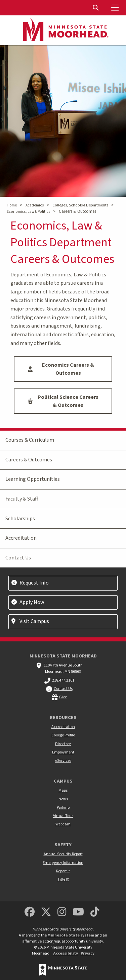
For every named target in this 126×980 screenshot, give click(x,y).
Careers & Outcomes (29, 460)
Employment (63, 752)
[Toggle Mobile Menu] (116, 8)
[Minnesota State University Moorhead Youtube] (78, 912)
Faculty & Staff (22, 499)
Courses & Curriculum (30, 440)
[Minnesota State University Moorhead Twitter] (46, 912)
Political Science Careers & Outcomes (63, 401)
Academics (35, 205)
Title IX (63, 879)
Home (12, 205)
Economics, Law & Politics (28, 212)
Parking (63, 808)
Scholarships (20, 519)
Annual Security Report (63, 854)
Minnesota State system (71, 935)
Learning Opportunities (33, 479)
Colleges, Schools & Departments (80, 205)
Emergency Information (63, 863)
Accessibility (66, 953)
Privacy (88, 953)
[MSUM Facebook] (30, 912)
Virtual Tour (63, 816)
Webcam (63, 824)
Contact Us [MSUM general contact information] (63, 689)
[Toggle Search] (96, 8)
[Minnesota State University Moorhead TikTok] (95, 912)
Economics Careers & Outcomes (61, 369)
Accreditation (21, 538)
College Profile (63, 735)
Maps (63, 790)
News (63, 799)
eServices (63, 761)
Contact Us (18, 558)
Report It (63, 871)
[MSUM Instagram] (62, 912)
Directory (63, 744)
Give (63, 697)
